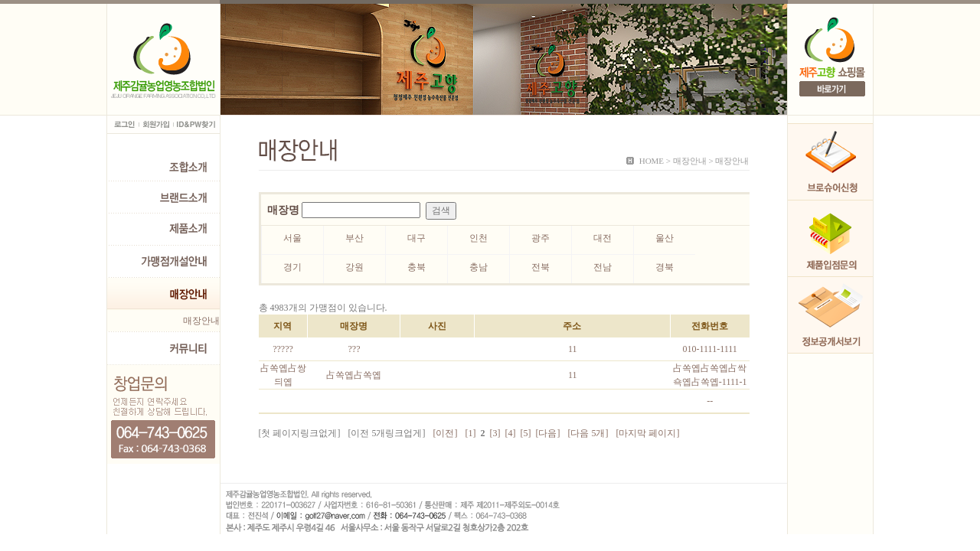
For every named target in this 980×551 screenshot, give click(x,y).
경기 (292, 267)
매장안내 (201, 321)
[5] (526, 433)
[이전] (446, 433)
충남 (479, 267)
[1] (471, 433)
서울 (292, 238)
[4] (511, 433)
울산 (665, 238)
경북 (665, 267)
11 (573, 349)
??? (354, 349)
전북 (541, 267)
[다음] (548, 433)
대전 (603, 238)
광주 (541, 238)
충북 (416, 267)
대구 (416, 238)
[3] (495, 433)
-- (710, 401)
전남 (603, 267)
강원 (354, 267)
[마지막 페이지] (648, 433)
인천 (479, 238)
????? (283, 349)
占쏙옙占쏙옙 (354, 375)
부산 (354, 238)
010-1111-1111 (710, 349)
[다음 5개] (588, 433)
